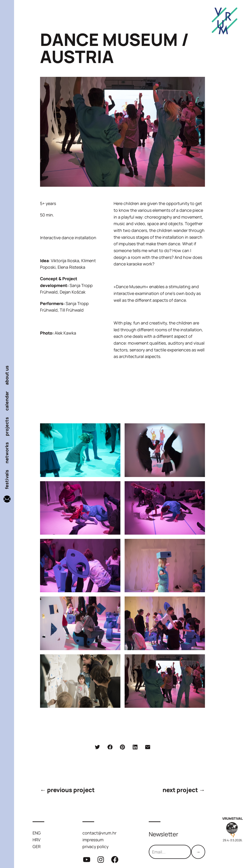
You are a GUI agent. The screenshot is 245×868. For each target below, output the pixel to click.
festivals (7, 479)
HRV (37, 840)
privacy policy (95, 846)
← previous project (67, 790)
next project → (184, 790)
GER (37, 846)
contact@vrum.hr (99, 833)
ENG (37, 833)
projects (7, 427)
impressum (93, 840)
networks (7, 453)
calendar (7, 401)
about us (7, 375)
